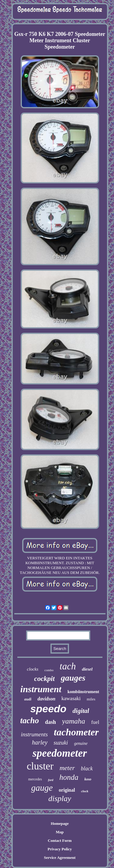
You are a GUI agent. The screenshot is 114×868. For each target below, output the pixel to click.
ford (51, 780)
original (67, 790)
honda (69, 777)
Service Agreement (60, 858)
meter (67, 768)
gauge (42, 788)
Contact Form (60, 840)
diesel (87, 669)
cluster (40, 766)
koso (88, 779)
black (87, 769)
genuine (81, 743)
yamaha (74, 721)
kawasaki (71, 698)
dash (50, 722)
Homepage (60, 823)
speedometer (60, 753)
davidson (46, 699)
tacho (30, 720)
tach (68, 666)
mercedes (35, 779)
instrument (41, 689)
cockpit (44, 679)
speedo (48, 709)
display (60, 799)
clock (85, 791)
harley (40, 742)
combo (49, 670)
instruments (34, 734)
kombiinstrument (83, 692)
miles (91, 699)
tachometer (76, 732)
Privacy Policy (60, 849)
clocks (33, 669)
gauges (73, 678)
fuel (95, 722)
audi (28, 699)
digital (81, 711)
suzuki (61, 743)
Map (60, 832)
